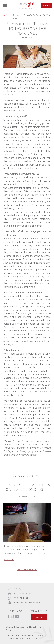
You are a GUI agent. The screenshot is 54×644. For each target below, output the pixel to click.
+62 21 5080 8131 (22, 594)
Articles (7, 15)
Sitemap (10, 627)
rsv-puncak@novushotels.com (27, 603)
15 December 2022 (27, 38)
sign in (39, 617)
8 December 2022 (27, 497)
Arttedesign (34, 638)
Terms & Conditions (25, 627)
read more (9, 560)
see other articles (27, 570)
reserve (46, 6)
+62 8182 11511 (21, 598)
